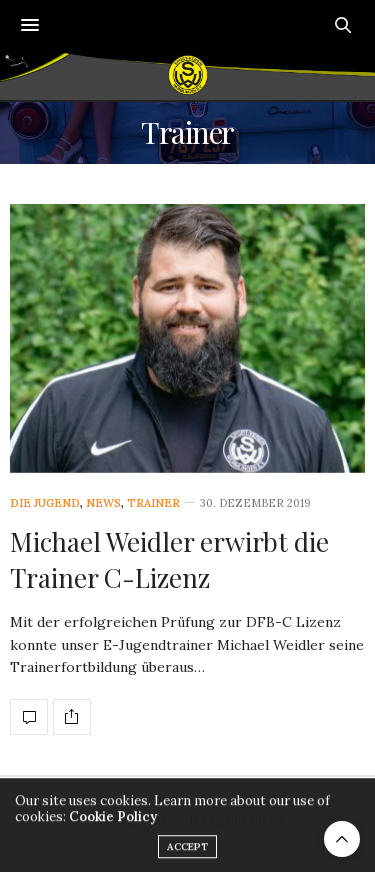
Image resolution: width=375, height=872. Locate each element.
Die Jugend (45, 503)
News (103, 503)
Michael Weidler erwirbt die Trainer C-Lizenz (169, 559)
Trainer (153, 503)
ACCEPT (187, 855)
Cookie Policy (113, 825)
